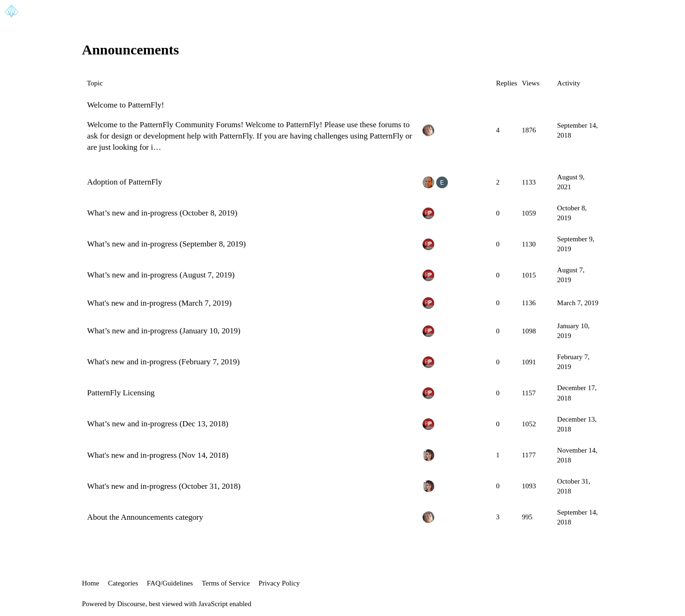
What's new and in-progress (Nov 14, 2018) (158, 455)
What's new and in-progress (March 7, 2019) (160, 303)
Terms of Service (226, 583)
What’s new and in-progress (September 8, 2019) (167, 244)
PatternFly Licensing (121, 393)
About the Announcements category (145, 517)
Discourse (131, 604)
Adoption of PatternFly (125, 182)
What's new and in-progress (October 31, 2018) (164, 486)
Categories (123, 583)
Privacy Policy (279, 583)
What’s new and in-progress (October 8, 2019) (162, 213)
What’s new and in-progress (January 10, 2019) (164, 331)
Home (91, 583)
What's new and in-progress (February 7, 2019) (164, 362)
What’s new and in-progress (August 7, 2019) (161, 275)
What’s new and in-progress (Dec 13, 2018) (158, 424)
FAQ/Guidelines (170, 583)
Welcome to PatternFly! (126, 105)
